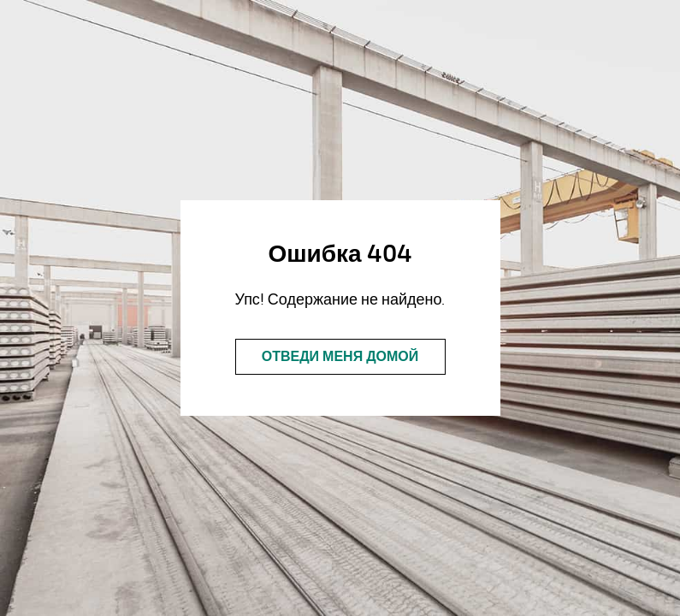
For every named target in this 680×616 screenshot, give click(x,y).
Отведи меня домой (340, 357)
